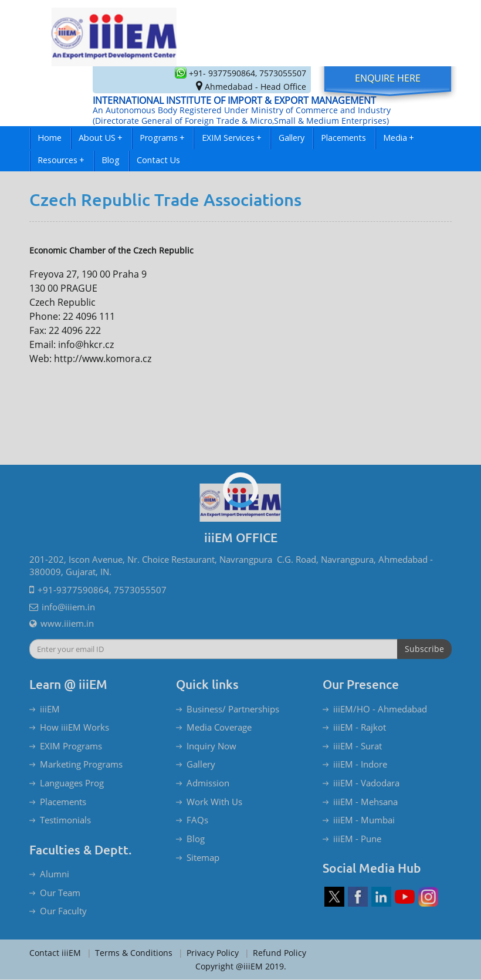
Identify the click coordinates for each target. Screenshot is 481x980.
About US (101, 138)
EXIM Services (232, 138)
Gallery (292, 138)
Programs (162, 138)
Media (399, 138)
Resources (61, 160)
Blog (111, 160)
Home (50, 138)
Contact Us (158, 160)
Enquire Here (388, 78)
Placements (343, 138)
